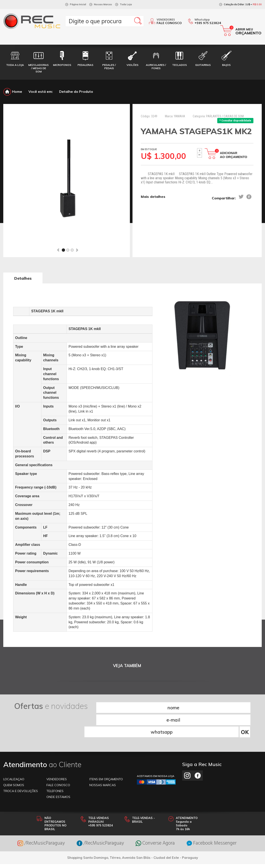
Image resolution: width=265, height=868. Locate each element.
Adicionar (234, 155)
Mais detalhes (153, 197)
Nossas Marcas (103, 4)
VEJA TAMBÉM (127, 666)
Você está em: (41, 91)
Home (13, 91)
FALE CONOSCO (58, 760)
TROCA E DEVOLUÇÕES (21, 766)
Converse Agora (156, 818)
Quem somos (14, 760)
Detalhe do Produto (76, 91)
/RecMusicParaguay (35, 818)
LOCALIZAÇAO (14, 754)
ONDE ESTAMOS (58, 771)
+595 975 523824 (208, 23)
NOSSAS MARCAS (103, 760)
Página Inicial (78, 4)
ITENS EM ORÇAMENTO (106, 754)
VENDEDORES (57, 754)
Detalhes (23, 278)
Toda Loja (126, 4)
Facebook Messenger (217, 818)
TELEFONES (55, 766)
